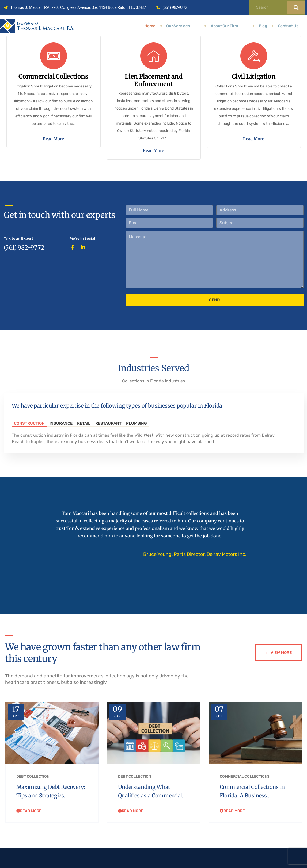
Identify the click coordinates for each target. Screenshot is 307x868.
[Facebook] (74, 269)
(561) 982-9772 (24, 271)
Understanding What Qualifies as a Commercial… (147, 811)
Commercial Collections (245, 792)
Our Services (187, 26)
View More (278, 660)
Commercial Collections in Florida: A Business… (252, 807)
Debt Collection (33, 792)
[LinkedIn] (85, 269)
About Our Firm (230, 26)
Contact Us (287, 26)
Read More (53, 152)
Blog (262, 26)
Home (157, 26)
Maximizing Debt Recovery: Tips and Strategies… (42, 811)
